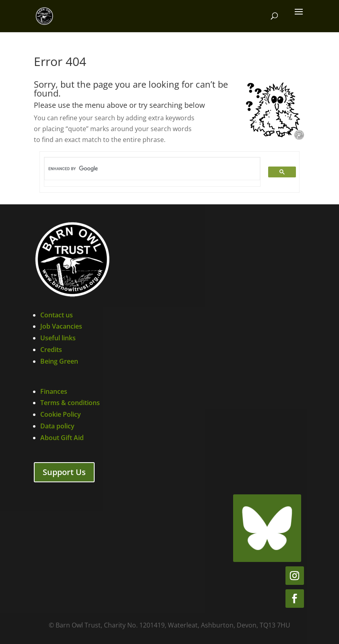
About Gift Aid (62, 438)
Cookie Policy (61, 414)
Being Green (59, 361)
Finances (54, 391)
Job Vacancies (61, 326)
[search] (148, 169)
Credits (51, 350)
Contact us (57, 315)
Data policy (57, 426)
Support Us (64, 472)
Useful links (58, 338)
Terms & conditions (70, 403)
